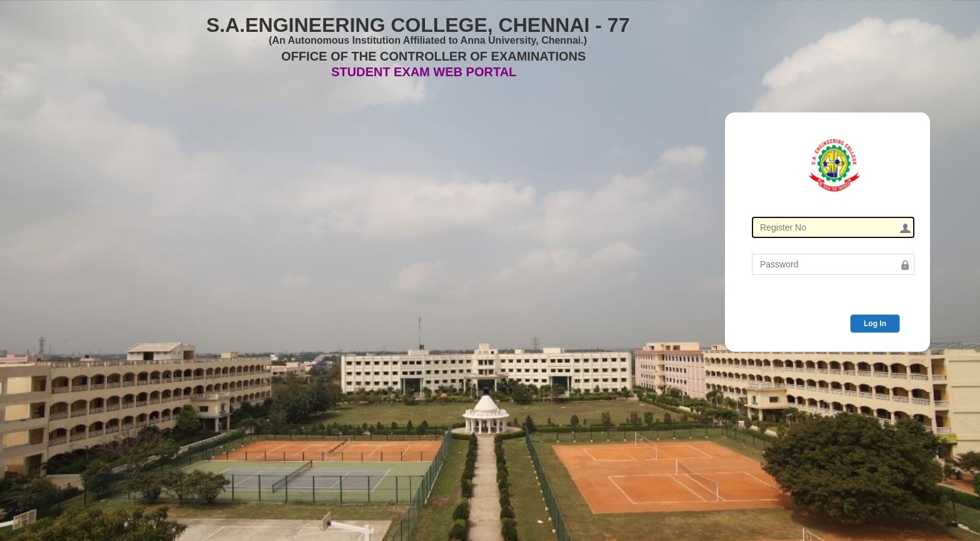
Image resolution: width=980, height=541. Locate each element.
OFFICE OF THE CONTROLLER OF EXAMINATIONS (433, 56)
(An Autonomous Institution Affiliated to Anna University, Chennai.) (428, 40)
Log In (875, 324)
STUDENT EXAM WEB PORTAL (424, 72)
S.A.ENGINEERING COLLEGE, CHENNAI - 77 (418, 22)
